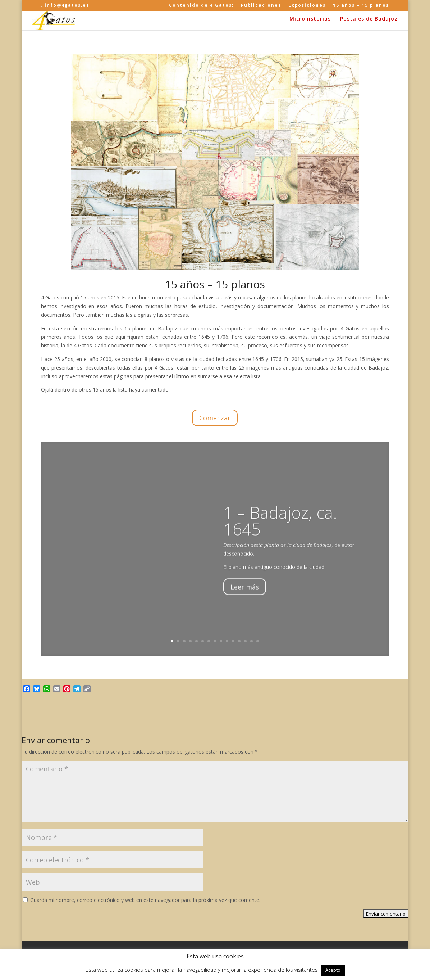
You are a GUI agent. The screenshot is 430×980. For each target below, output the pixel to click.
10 (227, 641)
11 (233, 641)
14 (251, 641)
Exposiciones (307, 6)
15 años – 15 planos (361, 6)
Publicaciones (261, 6)
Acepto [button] (333, 970)
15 (258, 641)
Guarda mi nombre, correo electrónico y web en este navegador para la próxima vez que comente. (145, 900)
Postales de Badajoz (369, 19)
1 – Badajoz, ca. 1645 (280, 532)
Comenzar (215, 418)
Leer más (245, 598)
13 (245, 641)
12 (239, 641)
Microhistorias (310, 19)
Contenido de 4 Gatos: (201, 6)
